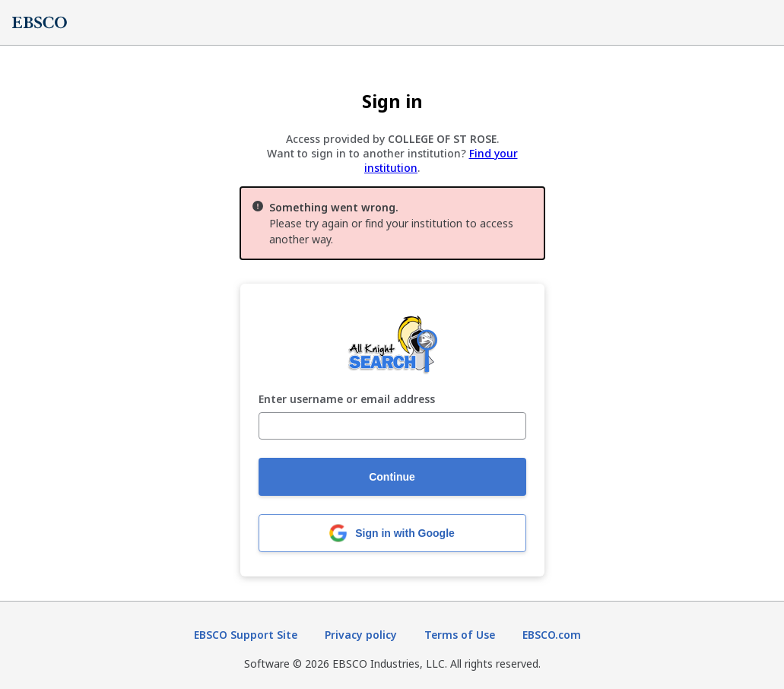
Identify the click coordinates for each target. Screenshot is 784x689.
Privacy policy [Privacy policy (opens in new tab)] (361, 635)
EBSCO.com (552, 635)
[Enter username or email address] (392, 426)
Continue (392, 477)
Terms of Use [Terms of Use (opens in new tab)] (460, 635)
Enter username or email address (347, 400)
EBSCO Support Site (246, 635)
